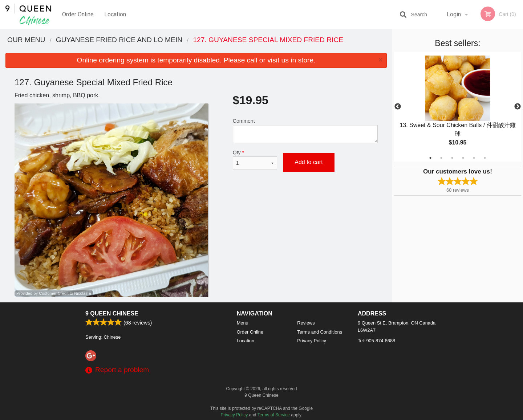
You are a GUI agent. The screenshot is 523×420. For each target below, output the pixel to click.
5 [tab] (474, 158)
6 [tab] (485, 158)
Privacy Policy (312, 341)
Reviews (306, 323)
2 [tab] (441, 158)
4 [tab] (463, 158)
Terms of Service (274, 415)
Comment (305, 131)
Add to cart (309, 162)
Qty (255, 160)
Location (115, 14)
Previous (398, 107)
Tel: (376, 341)
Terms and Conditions (320, 332)
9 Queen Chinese (112, 313)
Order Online (78, 14)
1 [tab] (430, 158)
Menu (243, 323)
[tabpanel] (458, 107)
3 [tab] (452, 158)
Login (454, 14)
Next (518, 107)
